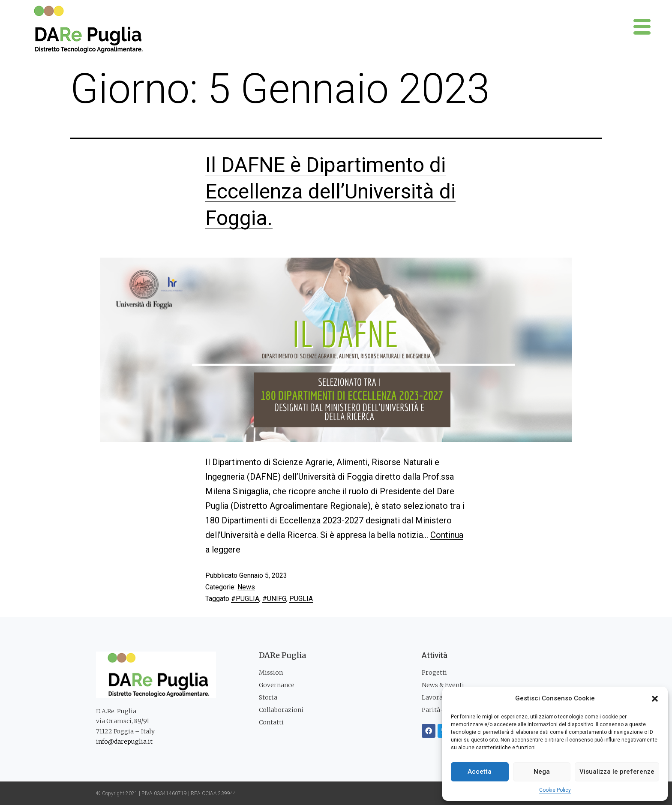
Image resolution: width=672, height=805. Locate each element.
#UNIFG (274, 599)
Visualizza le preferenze (617, 772)
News (246, 587)
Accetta (480, 772)
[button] (655, 699)
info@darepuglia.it (124, 742)
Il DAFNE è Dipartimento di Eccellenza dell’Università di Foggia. (330, 192)
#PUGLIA (245, 599)
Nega (542, 772)
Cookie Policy (555, 790)
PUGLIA (301, 599)
